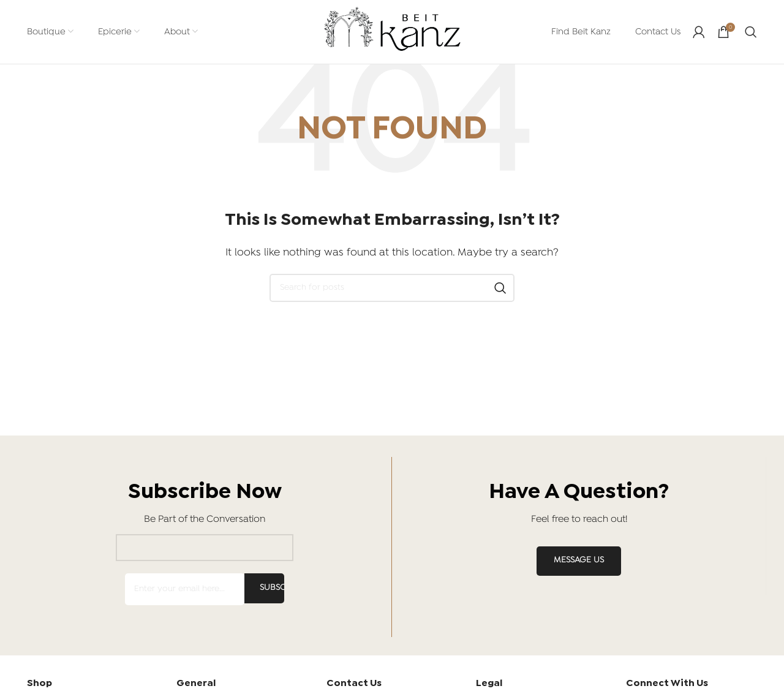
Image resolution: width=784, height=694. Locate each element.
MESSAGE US (579, 561)
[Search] (751, 32)
